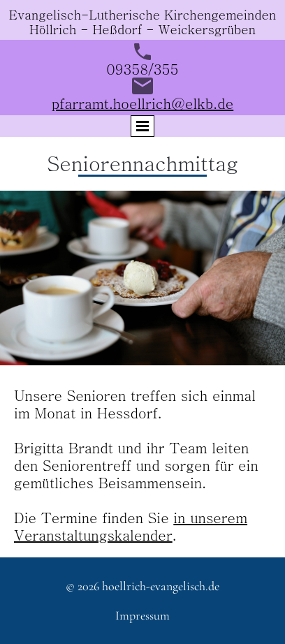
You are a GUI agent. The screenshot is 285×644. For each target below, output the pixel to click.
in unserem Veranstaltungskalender (131, 526)
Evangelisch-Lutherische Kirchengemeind (136, 14)
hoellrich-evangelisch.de (161, 586)
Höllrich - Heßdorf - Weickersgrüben (142, 29)
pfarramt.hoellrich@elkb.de (142, 103)
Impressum (142, 615)
